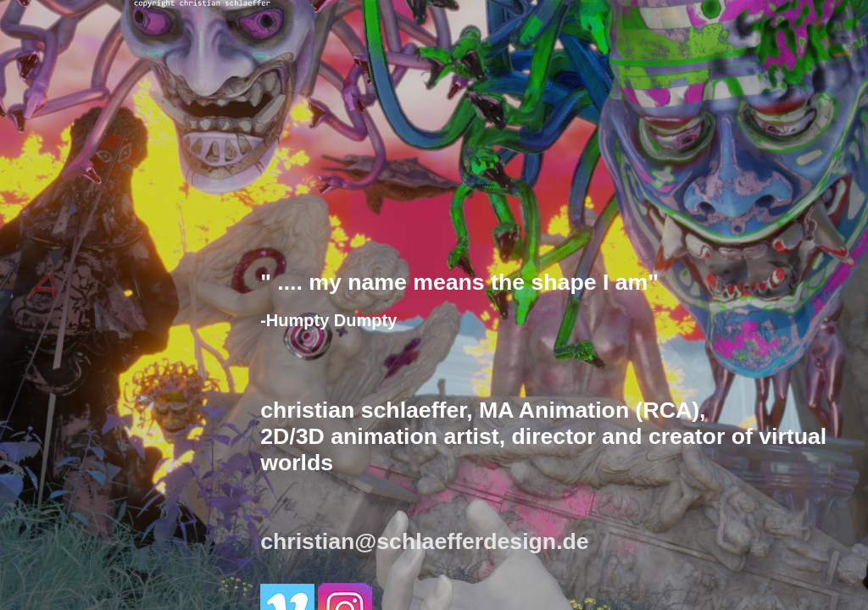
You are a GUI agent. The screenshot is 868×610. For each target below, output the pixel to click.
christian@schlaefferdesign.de (424, 541)
